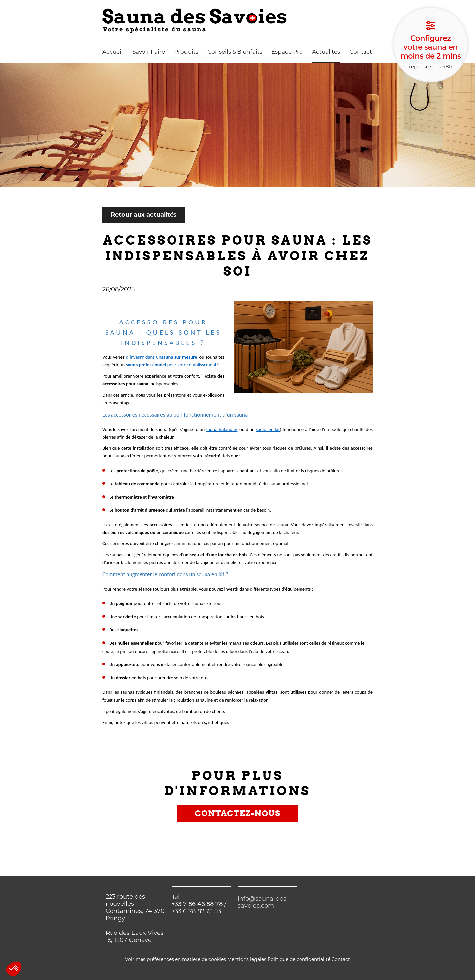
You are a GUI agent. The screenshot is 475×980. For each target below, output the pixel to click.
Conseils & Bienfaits (235, 52)
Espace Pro (287, 52)
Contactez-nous (237, 813)
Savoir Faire (149, 52)
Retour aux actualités (144, 215)
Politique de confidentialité (299, 959)
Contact (361, 52)
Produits (186, 52)
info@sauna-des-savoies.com (263, 902)
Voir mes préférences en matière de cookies (175, 959)
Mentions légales (247, 959)
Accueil (113, 52)
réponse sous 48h (430, 45)
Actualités (326, 52)
